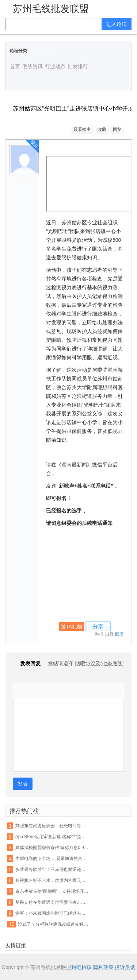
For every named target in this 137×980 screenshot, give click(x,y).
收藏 (102, 129)
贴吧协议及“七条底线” (100, 663)
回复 (117, 129)
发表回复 (27, 663)
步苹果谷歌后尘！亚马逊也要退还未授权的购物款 (52, 869)
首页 (15, 66)
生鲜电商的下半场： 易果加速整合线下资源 (52, 859)
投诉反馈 (125, 967)
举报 (99, 634)
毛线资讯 (33, 66)
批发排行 (78, 66)
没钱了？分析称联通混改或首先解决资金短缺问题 (55, 924)
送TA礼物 (71, 627)
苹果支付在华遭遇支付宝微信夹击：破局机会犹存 (52, 902)
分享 (98, 627)
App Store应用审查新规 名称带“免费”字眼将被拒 (52, 837)
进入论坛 (117, 24)
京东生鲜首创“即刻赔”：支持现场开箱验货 (52, 891)
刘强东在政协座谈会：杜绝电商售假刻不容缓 (52, 826)
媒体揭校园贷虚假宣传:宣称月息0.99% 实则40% (52, 848)
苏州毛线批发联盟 (51, 9)
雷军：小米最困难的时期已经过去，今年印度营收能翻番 (52, 913)
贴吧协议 (81, 967)
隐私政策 (103, 967)
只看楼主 (82, 129)
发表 (23, 784)
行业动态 (55, 66)
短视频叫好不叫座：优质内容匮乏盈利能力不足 (52, 880)
